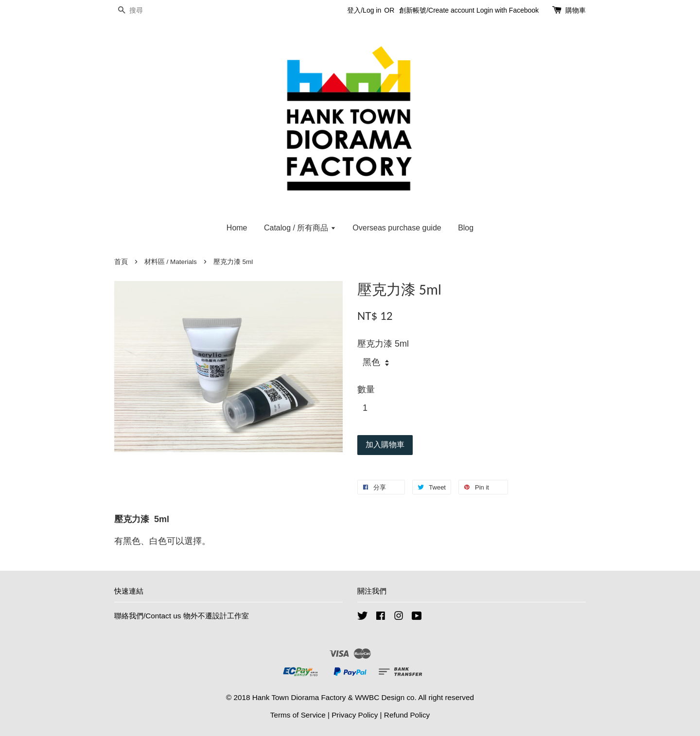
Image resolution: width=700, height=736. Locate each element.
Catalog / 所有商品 (300, 228)
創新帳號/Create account (437, 10)
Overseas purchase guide (397, 228)
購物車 (576, 10)
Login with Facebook (507, 10)
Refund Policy (407, 715)
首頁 (121, 262)
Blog (466, 228)
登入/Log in (364, 10)
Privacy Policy (355, 715)
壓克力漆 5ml (383, 344)
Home (237, 228)
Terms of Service (298, 715)
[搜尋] (143, 10)
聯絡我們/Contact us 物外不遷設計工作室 (182, 616)
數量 (366, 389)
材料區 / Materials (171, 262)
